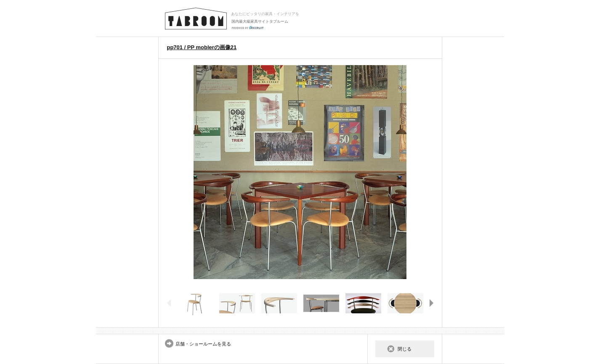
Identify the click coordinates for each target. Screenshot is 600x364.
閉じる (405, 349)
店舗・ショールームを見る (203, 344)
